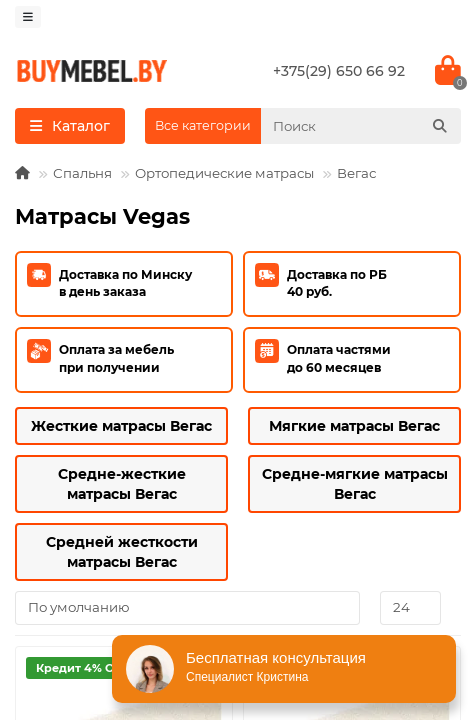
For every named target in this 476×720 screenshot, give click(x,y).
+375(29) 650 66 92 (339, 71)
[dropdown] (28, 17)
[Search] (361, 126)
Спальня (82, 173)
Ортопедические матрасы (224, 173)
